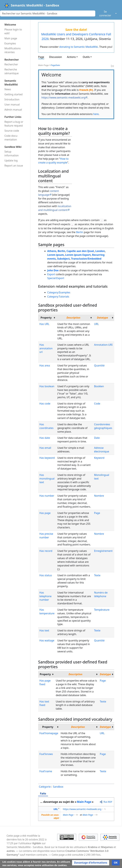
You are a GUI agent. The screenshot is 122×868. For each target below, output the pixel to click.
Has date (45, 438)
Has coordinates (46, 426)
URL (96, 324)
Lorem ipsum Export (78, 255)
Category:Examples (59, 292)
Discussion (56, 57)
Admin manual (13, 110)
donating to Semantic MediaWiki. (79, 47)
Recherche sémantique (12, 71)
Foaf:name (46, 771)
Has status (46, 575)
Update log (11, 160)
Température (102, 610)
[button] (91, 863)
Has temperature (47, 612)
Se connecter (105, 13)
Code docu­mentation (11, 138)
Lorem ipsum (56, 255)
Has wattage (47, 640)
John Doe (53, 270)
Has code (45, 404)
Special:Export (56, 278)
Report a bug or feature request (14, 124)
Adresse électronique (102, 450)
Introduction (12, 99)
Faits (43, 793)
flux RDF (108, 802)
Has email (45, 448)
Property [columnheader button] (46, 318)
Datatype (102, 318)
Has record (46, 551)
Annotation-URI (103, 345)
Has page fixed (45, 682)
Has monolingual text (47, 479)
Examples (10, 43)
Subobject (63, 259)
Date (97, 438)
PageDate (55, 65)
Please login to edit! (13, 31)
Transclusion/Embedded (86, 259)
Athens (52, 251)
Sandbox (58, 787)
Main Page (84, 802)
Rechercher (11, 64)
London (100, 251)
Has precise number (46, 536)
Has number (47, 496)
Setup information (12, 153)
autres (11, 851)
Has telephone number (45, 596)
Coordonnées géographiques (103, 426)
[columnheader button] (74, 318)
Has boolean (47, 386)
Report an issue (14, 166)
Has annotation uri (46, 348)
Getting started (14, 94)
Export (51, 274)
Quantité (99, 365)
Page (41, 57)
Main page (11, 38)
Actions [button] (71, 57)
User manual (12, 104)
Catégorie (45, 787)
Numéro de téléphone (101, 594)
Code (97, 404)
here (96, 114)
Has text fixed (44, 703)
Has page (45, 513)
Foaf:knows (46, 754)
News (8, 89)
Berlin (80, 232)
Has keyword (47, 458)
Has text (44, 630)
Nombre (99, 496)
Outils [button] (86, 57)
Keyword (99, 458)
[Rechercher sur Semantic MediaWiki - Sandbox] (48, 13)
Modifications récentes (13, 50)
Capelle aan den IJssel (80, 251)
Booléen (99, 386)
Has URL (44, 324)
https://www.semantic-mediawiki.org (63, 98)
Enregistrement (103, 551)
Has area (45, 365)
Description (73, 318)
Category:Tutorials (58, 297)
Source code (12, 131)
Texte (97, 575)
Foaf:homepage (49, 733)
